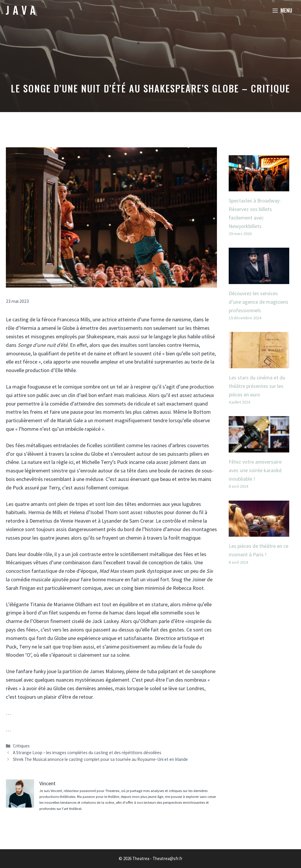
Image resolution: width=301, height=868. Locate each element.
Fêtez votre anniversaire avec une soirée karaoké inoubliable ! (255, 470)
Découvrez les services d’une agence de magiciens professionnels (259, 302)
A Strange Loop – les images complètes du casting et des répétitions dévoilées (87, 753)
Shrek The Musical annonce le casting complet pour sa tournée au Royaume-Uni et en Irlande (100, 759)
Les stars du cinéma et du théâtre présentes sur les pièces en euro (257, 386)
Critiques (21, 746)
